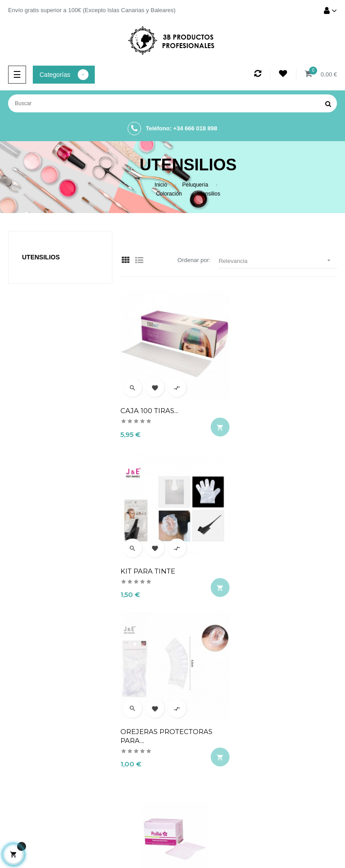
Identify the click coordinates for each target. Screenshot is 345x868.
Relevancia (278, 260)
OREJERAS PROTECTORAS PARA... (166, 565)
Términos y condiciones (244, 738)
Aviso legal (244, 722)
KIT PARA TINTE (260, 406)
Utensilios (41, 257)
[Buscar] (172, 103)
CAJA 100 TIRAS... (149, 406)
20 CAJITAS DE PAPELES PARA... (275, 565)
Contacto (244, 768)
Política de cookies (244, 753)
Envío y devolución (244, 707)
